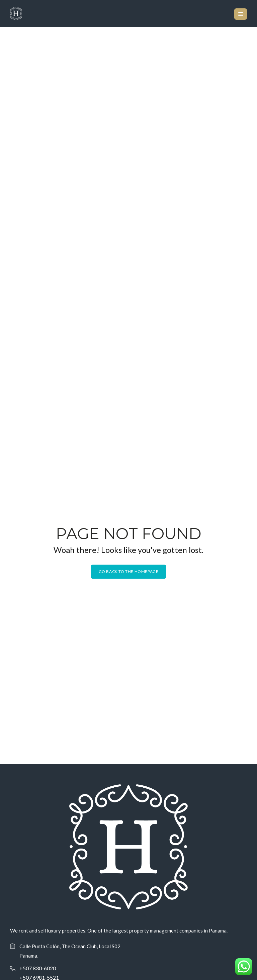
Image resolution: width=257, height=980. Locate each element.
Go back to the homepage (129, 571)
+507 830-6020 (38, 968)
